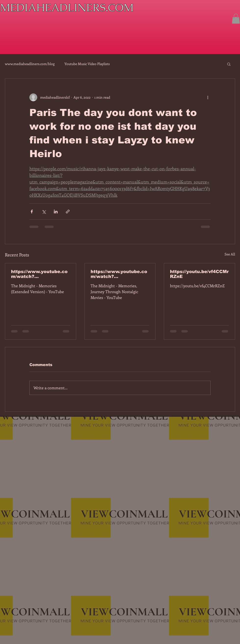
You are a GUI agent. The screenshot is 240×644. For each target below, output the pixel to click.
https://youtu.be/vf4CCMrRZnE (199, 274)
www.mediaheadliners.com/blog (30, 64)
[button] (236, 19)
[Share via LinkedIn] (56, 212)
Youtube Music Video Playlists (87, 64)
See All (230, 254)
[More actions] (208, 97)
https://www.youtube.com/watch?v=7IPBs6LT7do (39, 274)
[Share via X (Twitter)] (44, 212)
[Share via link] (68, 212)
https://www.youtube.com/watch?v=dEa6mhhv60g (119, 274)
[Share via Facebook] (32, 212)
